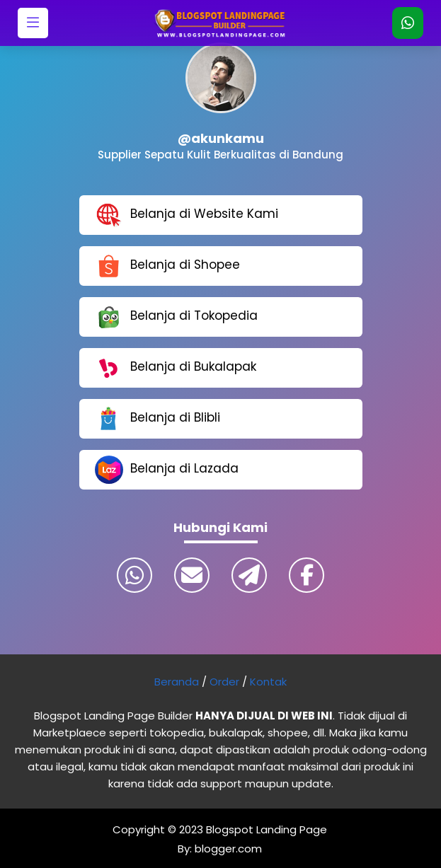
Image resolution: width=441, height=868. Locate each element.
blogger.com (227, 849)
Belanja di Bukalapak (176, 368)
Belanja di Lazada (167, 470)
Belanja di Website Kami (187, 215)
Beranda (177, 682)
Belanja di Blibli (157, 419)
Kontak (268, 682)
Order (224, 682)
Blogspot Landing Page (267, 829)
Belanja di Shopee (167, 266)
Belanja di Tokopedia (176, 317)
